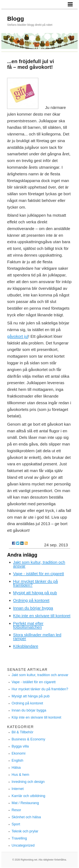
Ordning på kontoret (31, 600)
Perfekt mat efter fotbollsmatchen (28, 625)
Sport (16, 824)
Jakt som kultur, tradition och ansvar (39, 564)
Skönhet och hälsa (26, 817)
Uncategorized (23, 845)
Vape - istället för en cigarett (38, 574)
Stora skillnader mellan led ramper (37, 637)
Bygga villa (20, 746)
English (17, 760)
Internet (18, 789)
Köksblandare (26, 646)
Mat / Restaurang (25, 803)
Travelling (19, 838)
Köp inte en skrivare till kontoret (42, 616)
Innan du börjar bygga (33, 608)
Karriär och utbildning (28, 796)
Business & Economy (28, 739)
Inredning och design (28, 782)
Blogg (16, 19)
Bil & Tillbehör (23, 732)
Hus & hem (20, 775)
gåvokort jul (18, 336)
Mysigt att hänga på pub (35, 593)
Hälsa (16, 768)
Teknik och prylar (25, 831)
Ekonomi (19, 753)
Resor (16, 810)
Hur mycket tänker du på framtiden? (35, 583)
